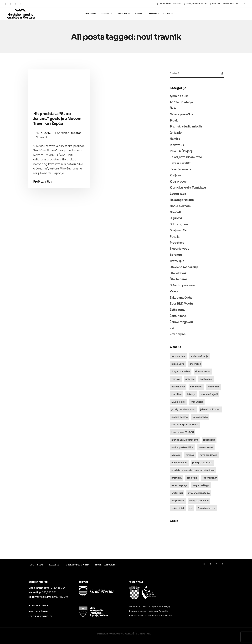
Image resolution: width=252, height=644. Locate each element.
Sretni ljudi (177, 261)
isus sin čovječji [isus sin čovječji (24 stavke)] (209, 394)
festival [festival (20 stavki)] (176, 379)
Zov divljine (178, 334)
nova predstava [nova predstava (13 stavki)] (208, 455)
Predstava (177, 243)
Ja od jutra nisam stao (186, 157)
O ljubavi (176, 218)
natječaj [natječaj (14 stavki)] (190, 455)
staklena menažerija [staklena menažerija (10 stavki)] (199, 493)
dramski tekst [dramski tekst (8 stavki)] (203, 371)
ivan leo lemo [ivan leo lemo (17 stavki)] (179, 402)
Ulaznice (235, 14)
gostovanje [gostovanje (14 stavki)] (206, 379)
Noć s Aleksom (180, 206)
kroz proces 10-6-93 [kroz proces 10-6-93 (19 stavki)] (183, 432)
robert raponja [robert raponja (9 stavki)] (179, 485)
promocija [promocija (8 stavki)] (192, 478)
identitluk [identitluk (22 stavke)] (177, 394)
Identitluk (177, 145)
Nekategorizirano (182, 200)
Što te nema (179, 279)
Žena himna (178, 316)
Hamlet (175, 139)
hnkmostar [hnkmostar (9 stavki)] (213, 387)
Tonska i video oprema (77, 565)
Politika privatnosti (40, 616)
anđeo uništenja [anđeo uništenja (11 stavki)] (199, 356)
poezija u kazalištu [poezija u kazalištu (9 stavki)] (202, 463)
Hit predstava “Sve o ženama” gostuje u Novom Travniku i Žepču (57, 119)
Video (174, 291)
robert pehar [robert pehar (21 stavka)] (210, 478)
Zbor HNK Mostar (182, 304)
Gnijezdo (176, 133)
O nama (153, 14)
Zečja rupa (177, 310)
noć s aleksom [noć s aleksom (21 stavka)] (179, 463)
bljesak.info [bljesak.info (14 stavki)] (178, 364)
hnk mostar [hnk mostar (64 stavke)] (196, 387)
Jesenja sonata (181, 169)
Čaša (173, 108)
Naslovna (91, 14)
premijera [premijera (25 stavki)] (176, 478)
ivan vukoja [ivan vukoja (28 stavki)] (197, 402)
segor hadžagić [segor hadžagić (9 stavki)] (201, 485)
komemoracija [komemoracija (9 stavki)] (200, 417)
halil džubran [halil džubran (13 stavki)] (178, 387)
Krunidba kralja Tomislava (188, 187)
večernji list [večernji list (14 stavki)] (178, 508)
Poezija (175, 236)
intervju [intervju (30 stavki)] (191, 394)
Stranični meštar (69, 133)
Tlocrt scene (36, 565)
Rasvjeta (54, 565)
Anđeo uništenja (181, 102)
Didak (174, 120)
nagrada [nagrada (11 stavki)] (176, 455)
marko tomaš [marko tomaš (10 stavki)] (206, 447)
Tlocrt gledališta (105, 565)
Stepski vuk (178, 273)
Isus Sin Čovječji (181, 151)
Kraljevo (175, 175)
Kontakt (168, 14)
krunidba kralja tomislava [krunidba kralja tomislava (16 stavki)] (185, 440)
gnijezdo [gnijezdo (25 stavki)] (190, 379)
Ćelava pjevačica (181, 114)
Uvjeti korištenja (38, 612)
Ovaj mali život (180, 230)
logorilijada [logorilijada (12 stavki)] (209, 440)
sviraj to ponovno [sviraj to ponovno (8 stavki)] (199, 501)
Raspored (106, 14)
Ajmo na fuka (179, 96)
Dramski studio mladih (186, 126)
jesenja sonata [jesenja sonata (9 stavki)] (180, 417)
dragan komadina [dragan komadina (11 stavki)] (181, 371)
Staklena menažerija (184, 267)
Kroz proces (178, 182)
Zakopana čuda (181, 298)
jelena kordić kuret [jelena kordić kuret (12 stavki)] (210, 409)
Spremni (176, 255)
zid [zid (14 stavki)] (191, 508)
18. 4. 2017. (44, 133)
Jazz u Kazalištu (181, 163)
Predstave (123, 14)
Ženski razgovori (181, 322)
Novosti (140, 14)
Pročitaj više (42, 182)
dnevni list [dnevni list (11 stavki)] (195, 364)
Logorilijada (178, 194)
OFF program (179, 224)
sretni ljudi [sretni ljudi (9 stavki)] (177, 493)
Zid (172, 328)
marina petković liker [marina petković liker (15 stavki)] (183, 447)
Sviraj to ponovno (182, 285)
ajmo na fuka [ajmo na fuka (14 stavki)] (178, 356)
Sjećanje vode (180, 249)
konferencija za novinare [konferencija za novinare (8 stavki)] (185, 425)
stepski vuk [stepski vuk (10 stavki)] (178, 501)
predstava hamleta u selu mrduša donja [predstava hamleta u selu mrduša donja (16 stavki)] (193, 470)
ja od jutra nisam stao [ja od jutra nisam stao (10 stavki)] (183, 409)
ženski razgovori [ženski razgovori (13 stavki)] (207, 508)
